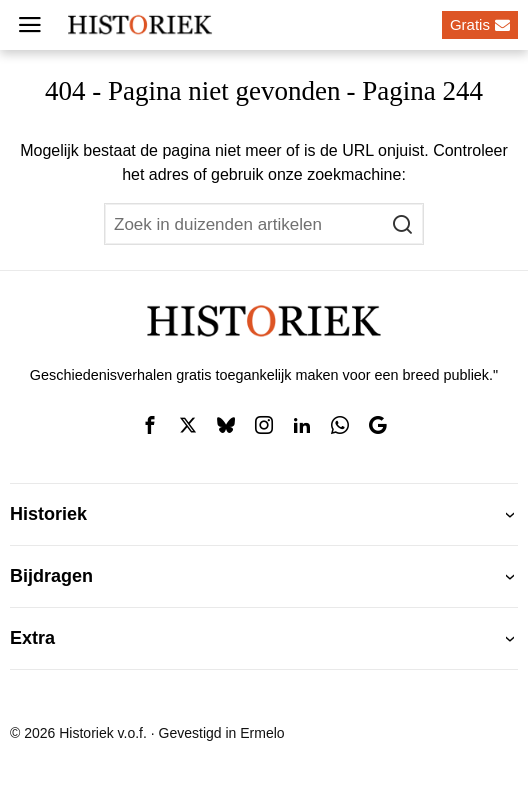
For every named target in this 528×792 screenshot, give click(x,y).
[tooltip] (150, 425)
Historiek (48, 514)
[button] (403, 224)
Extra (32, 638)
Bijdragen (51, 576)
